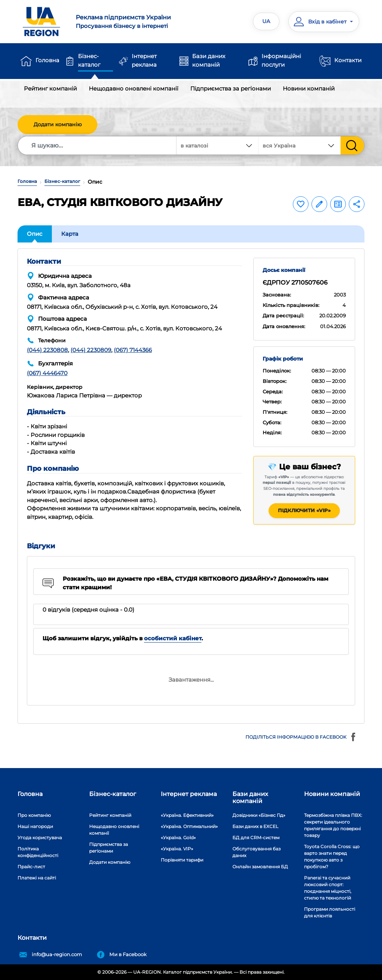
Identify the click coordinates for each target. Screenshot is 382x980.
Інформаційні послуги (281, 60)
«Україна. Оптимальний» (189, 826)
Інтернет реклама (144, 60)
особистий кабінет (173, 638)
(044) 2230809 (91, 350)
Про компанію (34, 815)
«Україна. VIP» (177, 849)
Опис (35, 234)
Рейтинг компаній (50, 88)
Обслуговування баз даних (256, 852)
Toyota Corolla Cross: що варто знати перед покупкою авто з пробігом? (332, 857)
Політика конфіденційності (38, 852)
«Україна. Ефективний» (187, 815)
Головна (47, 60)
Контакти (348, 60)
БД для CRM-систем (256, 838)
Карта (70, 234)
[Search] (97, 145)
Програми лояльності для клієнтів (330, 912)
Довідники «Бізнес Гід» (259, 815)
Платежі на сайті (37, 878)
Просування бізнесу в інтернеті (130, 21)
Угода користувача (40, 838)
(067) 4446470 (47, 373)
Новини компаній (309, 88)
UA (266, 21)
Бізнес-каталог (89, 60)
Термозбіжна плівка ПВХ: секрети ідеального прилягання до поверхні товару (333, 825)
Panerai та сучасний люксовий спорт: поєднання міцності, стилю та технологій (328, 888)
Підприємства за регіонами (231, 88)
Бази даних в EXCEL (255, 826)
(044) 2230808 (47, 350)
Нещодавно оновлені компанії (134, 88)
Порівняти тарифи (182, 860)
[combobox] (300, 145)
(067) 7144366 (133, 350)
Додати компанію (58, 124)
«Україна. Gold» (178, 838)
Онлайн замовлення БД (260, 867)
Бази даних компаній (209, 60)
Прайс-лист (31, 867)
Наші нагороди (35, 826)
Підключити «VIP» (304, 510)
